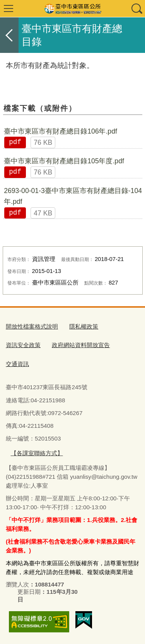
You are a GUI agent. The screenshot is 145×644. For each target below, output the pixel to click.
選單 (9, 8)
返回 (9, 35)
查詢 (136, 8)
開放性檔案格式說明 (32, 326)
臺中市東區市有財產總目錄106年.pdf (61, 131)
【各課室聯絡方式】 (37, 453)
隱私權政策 (84, 326)
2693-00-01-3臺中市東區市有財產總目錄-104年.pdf (73, 196)
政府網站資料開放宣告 (81, 345)
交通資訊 (17, 364)
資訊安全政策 (23, 345)
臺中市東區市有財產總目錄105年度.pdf (64, 161)
